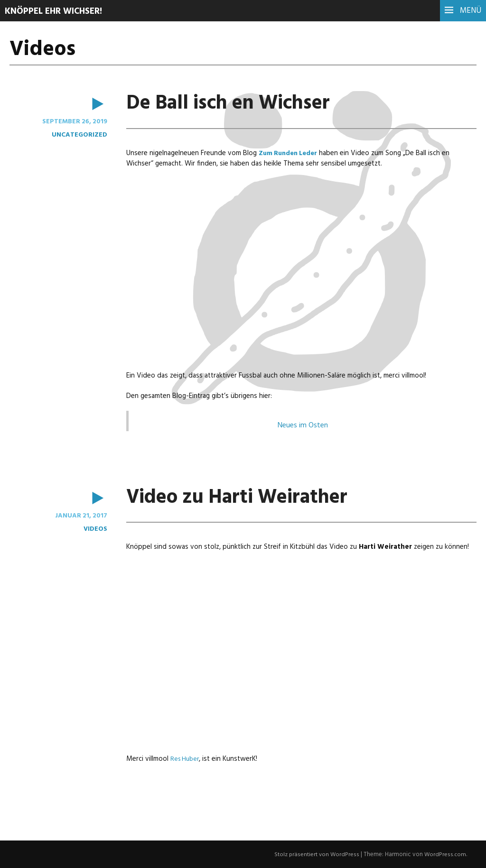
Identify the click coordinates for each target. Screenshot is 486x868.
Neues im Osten (303, 425)
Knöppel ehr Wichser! (57, 11)
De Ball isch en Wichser (237, 103)
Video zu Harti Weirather (247, 497)
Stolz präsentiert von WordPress (317, 854)
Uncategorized (79, 135)
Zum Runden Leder (291, 153)
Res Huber (186, 758)
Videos (95, 528)
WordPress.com (445, 854)
